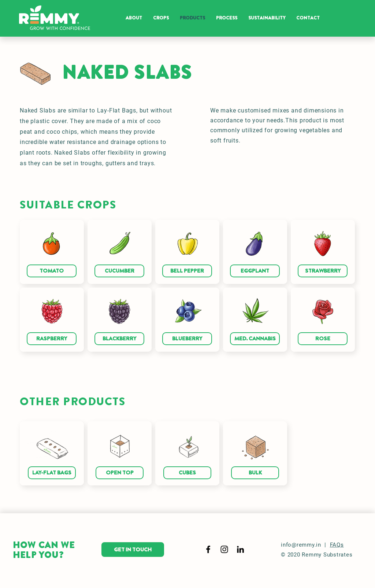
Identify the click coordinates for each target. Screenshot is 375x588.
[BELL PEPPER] (187, 271)
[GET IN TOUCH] (133, 550)
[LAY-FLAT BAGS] (52, 473)
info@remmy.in (301, 545)
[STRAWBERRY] (323, 271)
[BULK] (255, 473)
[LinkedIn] (240, 549)
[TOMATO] (52, 271)
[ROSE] (323, 339)
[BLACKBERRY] (119, 339)
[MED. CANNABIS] (255, 339)
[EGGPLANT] (255, 271)
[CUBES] (187, 473)
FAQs (337, 545)
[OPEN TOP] (120, 473)
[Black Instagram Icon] (224, 549)
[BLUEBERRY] (187, 339)
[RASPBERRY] (52, 339)
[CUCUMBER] (119, 271)
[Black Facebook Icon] (208, 549)
